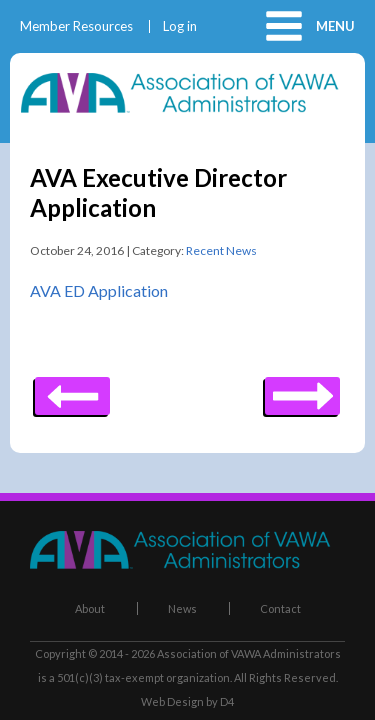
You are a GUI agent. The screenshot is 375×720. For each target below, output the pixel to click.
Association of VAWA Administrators (249, 653)
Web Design (172, 701)
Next (72, 389)
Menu (335, 26)
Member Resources (76, 26)
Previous (302, 389)
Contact (280, 608)
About (90, 608)
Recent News (221, 250)
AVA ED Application (99, 290)
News (182, 608)
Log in (180, 26)
